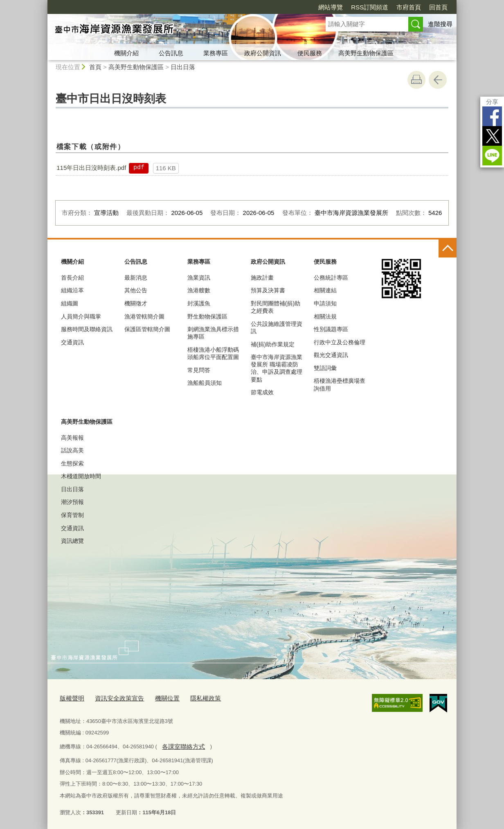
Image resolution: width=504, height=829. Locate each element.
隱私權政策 (190, 698)
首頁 (95, 67)
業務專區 (216, 53)
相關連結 (325, 290)
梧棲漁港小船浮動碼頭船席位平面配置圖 (213, 353)
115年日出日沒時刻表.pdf (91, 168)
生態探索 (72, 463)
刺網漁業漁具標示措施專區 (213, 333)
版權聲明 (70, 698)
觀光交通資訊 (331, 355)
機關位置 (156, 698)
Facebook (492, 116)
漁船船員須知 (205, 383)
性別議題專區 (331, 329)
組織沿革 (72, 290)
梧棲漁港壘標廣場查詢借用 (340, 384)
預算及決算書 (268, 290)
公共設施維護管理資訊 (277, 328)
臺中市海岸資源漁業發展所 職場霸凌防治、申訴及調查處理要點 (277, 368)
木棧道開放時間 (81, 476)
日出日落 (183, 67)
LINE (492, 156)
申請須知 (325, 303)
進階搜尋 (440, 24)
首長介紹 (72, 278)
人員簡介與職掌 (81, 316)
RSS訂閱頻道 (370, 7)
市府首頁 (409, 7)
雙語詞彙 (325, 368)
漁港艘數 (199, 290)
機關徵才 (136, 303)
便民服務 (310, 53)
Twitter (492, 136)
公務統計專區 (331, 278)
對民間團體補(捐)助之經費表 (276, 307)
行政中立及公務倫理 (340, 342)
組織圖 (70, 303)
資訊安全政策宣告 (113, 698)
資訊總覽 (72, 541)
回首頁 (438, 7)
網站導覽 (331, 7)
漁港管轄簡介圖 (144, 316)
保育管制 (72, 515)
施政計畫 (262, 278)
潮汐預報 (72, 502)
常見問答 (199, 370)
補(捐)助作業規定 (273, 344)
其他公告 (136, 290)
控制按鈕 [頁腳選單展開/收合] (448, 248)
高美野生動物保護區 (366, 53)
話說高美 (72, 450)
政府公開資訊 (263, 53)
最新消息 (136, 278)
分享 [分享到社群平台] (492, 102)
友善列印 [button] (416, 80)
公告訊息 (171, 53)
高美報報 (72, 438)
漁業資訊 (199, 278)
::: (44, 3)
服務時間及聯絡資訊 (87, 329)
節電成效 (262, 392)
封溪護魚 (199, 303)
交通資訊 (72, 342)
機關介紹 (126, 53)
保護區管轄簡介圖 (147, 329)
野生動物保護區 (207, 316)
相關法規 (325, 316)
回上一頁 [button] (438, 80)
